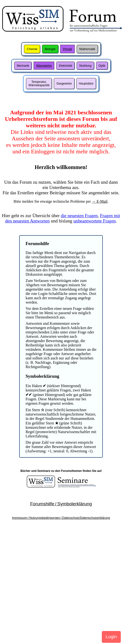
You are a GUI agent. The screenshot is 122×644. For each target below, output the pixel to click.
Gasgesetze (64, 84)
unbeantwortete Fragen (94, 221)
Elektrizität (65, 66)
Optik (102, 66)
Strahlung (85, 66)
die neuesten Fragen (79, 216)
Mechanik (23, 66)
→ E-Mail (100, 201)
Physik (67, 49)
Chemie (32, 49)
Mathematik (87, 49)
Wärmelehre (44, 66)
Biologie (50, 49)
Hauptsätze (86, 84)
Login (111, 637)
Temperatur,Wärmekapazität (39, 84)
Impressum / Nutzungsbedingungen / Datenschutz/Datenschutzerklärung (61, 518)
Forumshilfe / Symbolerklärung (61, 504)
